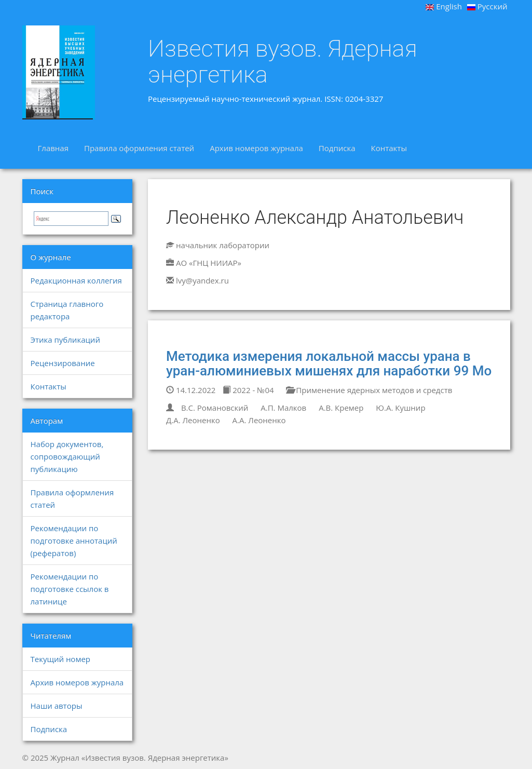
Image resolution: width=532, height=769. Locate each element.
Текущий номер (61, 659)
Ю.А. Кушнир (400, 408)
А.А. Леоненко (259, 420)
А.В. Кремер (341, 408)
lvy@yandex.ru (202, 280)
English (444, 6)
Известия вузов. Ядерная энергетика (283, 62)
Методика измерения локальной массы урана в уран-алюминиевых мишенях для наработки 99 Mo (329, 364)
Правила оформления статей (139, 148)
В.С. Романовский (215, 408)
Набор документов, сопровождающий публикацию (67, 456)
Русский (487, 6)
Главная (53, 148)
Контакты (389, 148)
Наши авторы (57, 706)
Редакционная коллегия (76, 280)
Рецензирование (63, 363)
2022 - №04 (248, 390)
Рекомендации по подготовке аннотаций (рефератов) (74, 541)
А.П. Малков (283, 408)
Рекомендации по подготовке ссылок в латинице (70, 589)
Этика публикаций (65, 340)
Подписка (337, 148)
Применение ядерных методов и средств (369, 390)
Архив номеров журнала (256, 148)
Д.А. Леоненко (193, 420)
